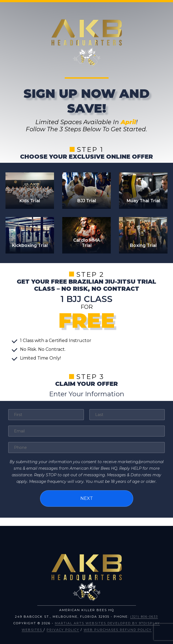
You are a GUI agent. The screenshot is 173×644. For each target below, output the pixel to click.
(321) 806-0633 (144, 617)
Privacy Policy (63, 630)
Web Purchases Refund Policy (118, 630)
